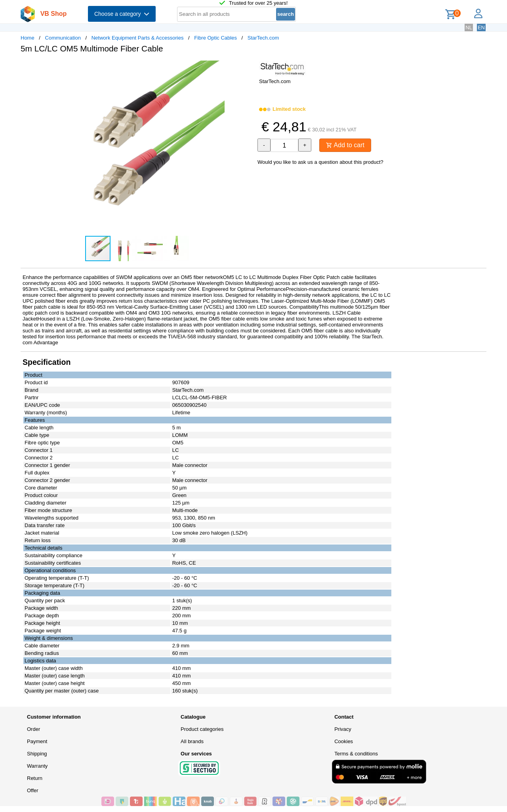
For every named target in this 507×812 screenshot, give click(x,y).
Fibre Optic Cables (215, 38)
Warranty (37, 766)
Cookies (344, 741)
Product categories (202, 729)
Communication (63, 38)
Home (28, 38)
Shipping (37, 754)
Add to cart (345, 145)
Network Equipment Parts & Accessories (138, 38)
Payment (37, 741)
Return (35, 778)
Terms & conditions (356, 754)
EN (481, 28)
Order (33, 729)
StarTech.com (263, 38)
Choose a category (122, 14)
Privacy (343, 729)
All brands (192, 741)
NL (469, 28)
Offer (33, 790)
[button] (246, 68)
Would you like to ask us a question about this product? (320, 162)
